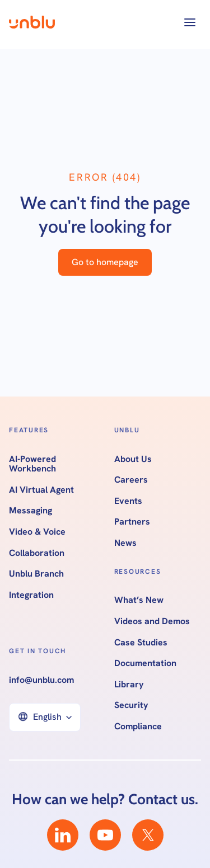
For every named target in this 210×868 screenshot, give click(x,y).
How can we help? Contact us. (105, 799)
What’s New (139, 600)
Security (131, 705)
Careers (131, 480)
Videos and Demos (152, 621)
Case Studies (141, 643)
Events (128, 501)
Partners (132, 522)
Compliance (138, 727)
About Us (133, 459)
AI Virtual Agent (41, 490)
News (125, 543)
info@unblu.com (41, 680)
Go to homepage (105, 262)
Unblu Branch (36, 574)
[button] (190, 22)
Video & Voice (37, 532)
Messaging (31, 511)
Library (129, 685)
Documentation (145, 663)
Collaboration (37, 553)
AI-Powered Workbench (32, 464)
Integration (31, 595)
